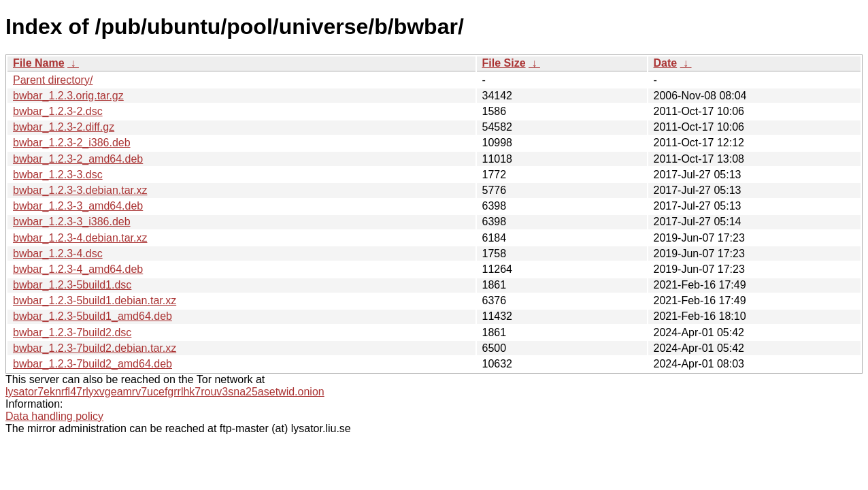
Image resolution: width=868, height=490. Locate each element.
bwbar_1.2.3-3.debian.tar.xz (80, 190)
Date (666, 63)
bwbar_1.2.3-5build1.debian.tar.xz (95, 300)
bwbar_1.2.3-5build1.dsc (72, 285)
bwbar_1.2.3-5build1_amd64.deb (93, 316)
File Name (39, 63)
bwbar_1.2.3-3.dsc (58, 175)
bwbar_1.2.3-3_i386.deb (72, 222)
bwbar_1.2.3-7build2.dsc (72, 332)
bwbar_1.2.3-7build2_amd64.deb (93, 364)
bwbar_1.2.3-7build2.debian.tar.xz (95, 348)
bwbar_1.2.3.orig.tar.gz (68, 96)
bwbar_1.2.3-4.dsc (58, 254)
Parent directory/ (53, 80)
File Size (504, 63)
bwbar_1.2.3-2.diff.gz (64, 127)
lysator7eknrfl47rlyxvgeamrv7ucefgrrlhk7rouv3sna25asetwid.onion (165, 392)
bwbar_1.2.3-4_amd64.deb (78, 269)
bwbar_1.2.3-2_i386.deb (72, 143)
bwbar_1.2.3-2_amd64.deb (78, 159)
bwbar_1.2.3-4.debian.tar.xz (80, 238)
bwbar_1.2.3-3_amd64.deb (78, 206)
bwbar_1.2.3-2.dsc (58, 111)
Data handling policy (54, 416)
